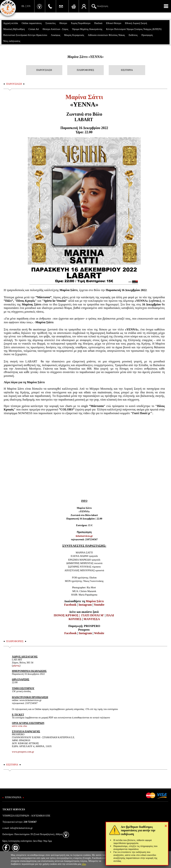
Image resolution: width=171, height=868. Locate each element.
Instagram (85, 605)
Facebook (70, 605)
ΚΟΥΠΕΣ (75, 619)
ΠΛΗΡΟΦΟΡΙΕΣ (86, 70)
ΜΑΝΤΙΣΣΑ (92, 619)
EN (29, 6)
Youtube (99, 605)
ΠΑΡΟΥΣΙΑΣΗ (44, 70)
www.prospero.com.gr (23, 752)
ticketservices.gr (84, 536)
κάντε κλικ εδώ (19, 726)
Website (99, 633)
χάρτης (16, 665)
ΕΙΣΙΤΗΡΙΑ (127, 70)
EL (23, 6)
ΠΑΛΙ (110, 615)
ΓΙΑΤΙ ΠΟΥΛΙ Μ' (93, 615)
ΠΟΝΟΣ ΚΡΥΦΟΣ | (67, 615)
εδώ (84, 864)
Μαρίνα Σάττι (95, 601)
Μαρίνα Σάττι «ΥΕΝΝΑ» (85, 57)
